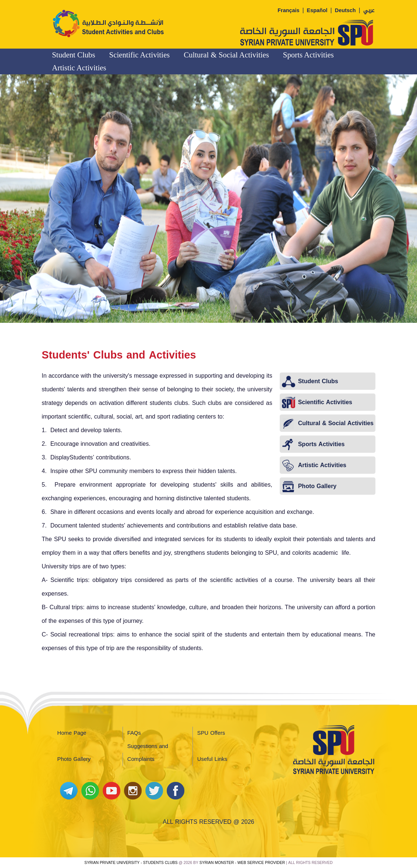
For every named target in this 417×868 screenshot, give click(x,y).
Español (317, 10)
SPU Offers (211, 733)
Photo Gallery (74, 759)
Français (288, 10)
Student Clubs (73, 55)
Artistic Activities (79, 68)
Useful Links (212, 759)
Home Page (72, 733)
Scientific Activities (140, 55)
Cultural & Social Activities (226, 55)
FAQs (134, 733)
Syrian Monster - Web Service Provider (242, 863)
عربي (369, 10)
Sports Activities (308, 55)
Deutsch (345, 10)
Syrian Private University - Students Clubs (131, 863)
